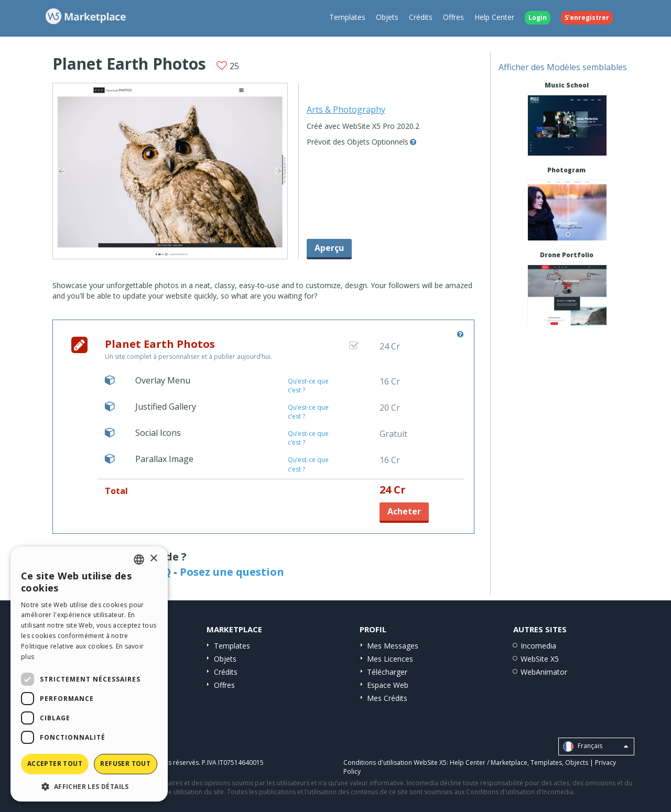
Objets (387, 17)
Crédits (421, 17)
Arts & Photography (346, 109)
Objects (577, 762)
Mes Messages (393, 646)
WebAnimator (544, 672)
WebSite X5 (540, 659)
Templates (347, 17)
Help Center (494, 17)
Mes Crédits (387, 698)
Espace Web (388, 685)
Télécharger (387, 672)
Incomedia (538, 646)
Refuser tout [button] (125, 764)
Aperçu (329, 248)
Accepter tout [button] (55, 764)
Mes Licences (390, 659)
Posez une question (232, 572)
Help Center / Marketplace (489, 762)
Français (596, 747)
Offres (453, 17)
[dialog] (89, 674)
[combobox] (139, 559)
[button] (89, 786)
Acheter (404, 511)
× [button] (153, 559)
